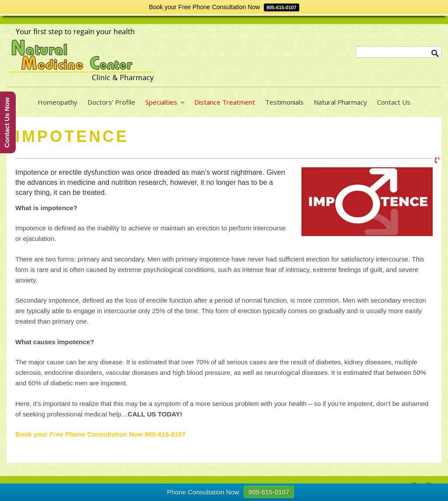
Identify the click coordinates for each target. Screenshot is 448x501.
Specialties (166, 102)
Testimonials (284, 102)
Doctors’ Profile (111, 102)
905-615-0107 (165, 434)
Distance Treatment (225, 102)
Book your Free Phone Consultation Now (80, 434)
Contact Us (394, 102)
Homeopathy (58, 102)
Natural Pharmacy (340, 102)
